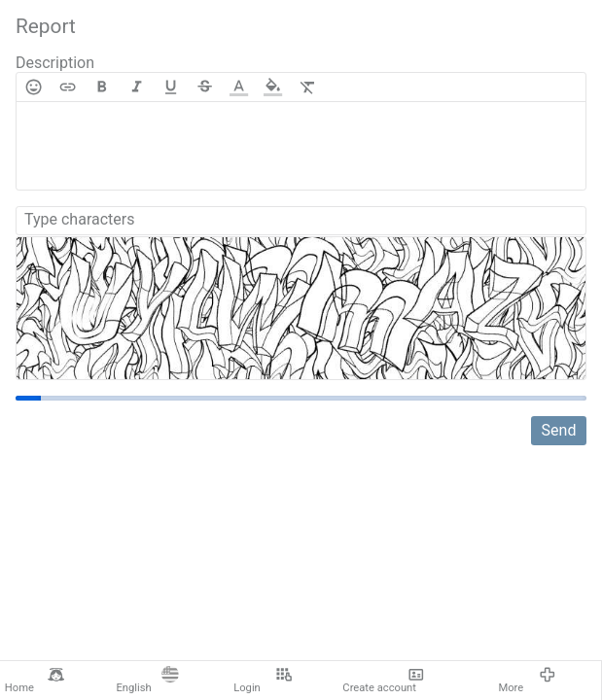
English (147, 681)
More (527, 681)
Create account (383, 681)
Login (263, 681)
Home (35, 681)
